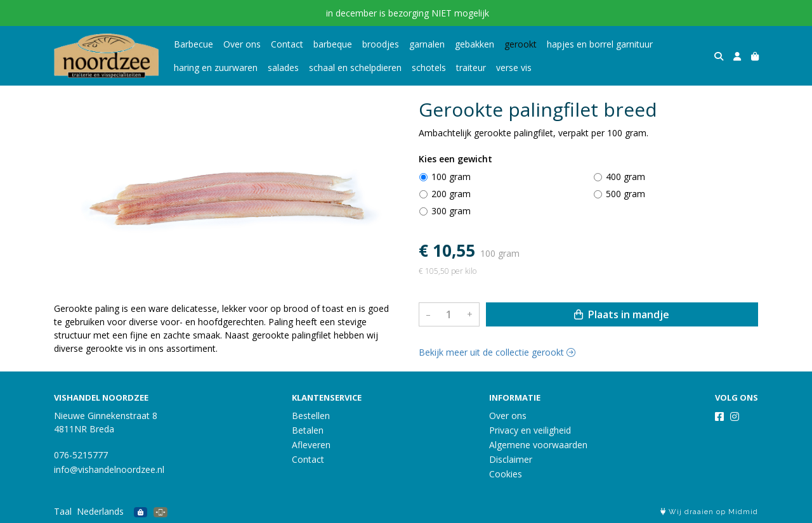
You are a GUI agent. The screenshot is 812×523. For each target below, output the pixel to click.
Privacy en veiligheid (530, 430)
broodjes (381, 44)
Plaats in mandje (622, 314)
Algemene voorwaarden (538, 445)
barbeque (333, 44)
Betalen (308, 430)
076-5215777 (81, 455)
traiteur (471, 68)
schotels (429, 68)
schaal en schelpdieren (355, 68)
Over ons (242, 44)
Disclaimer (511, 459)
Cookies (506, 474)
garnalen (427, 44)
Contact (287, 44)
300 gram (451, 211)
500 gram (625, 194)
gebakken (475, 44)
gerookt (521, 44)
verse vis (514, 68)
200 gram (451, 194)
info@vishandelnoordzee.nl (109, 469)
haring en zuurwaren (216, 68)
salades (283, 68)
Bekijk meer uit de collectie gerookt (497, 352)
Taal (63, 511)
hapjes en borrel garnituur (600, 44)
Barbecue (193, 44)
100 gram (451, 177)
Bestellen (311, 416)
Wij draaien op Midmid (709, 512)
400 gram (625, 177)
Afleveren (311, 445)
